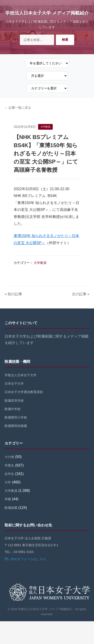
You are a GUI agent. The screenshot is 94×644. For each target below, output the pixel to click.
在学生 (9, 474)
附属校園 (11, 508)
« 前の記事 (13, 294)
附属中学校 (13, 409)
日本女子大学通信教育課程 (24, 392)
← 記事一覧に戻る (18, 108)
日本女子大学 (14, 384)
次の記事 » (81, 294)
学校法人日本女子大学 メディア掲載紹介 (47, 13)
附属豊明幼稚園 (16, 426)
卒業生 (9, 465)
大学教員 (40, 263)
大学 (8, 482)
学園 (8, 499)
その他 (9, 457)
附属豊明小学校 (16, 417)
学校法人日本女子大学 (21, 375)
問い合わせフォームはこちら (25, 559)
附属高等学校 (14, 401)
